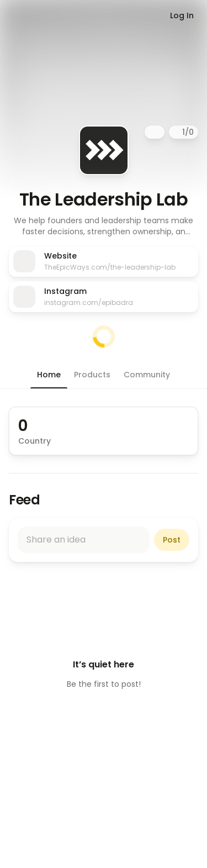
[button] (104, 226)
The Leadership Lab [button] (104, 199)
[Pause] (177, 132)
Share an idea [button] (56, 540)
